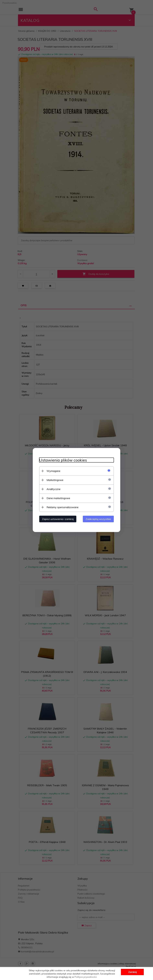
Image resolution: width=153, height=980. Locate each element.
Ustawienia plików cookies (63, 460)
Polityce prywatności (86, 977)
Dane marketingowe (58, 498)
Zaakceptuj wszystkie (98, 519)
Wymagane (53, 471)
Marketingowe (55, 480)
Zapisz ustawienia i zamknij (58, 519)
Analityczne (53, 489)
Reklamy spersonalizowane (62, 507)
